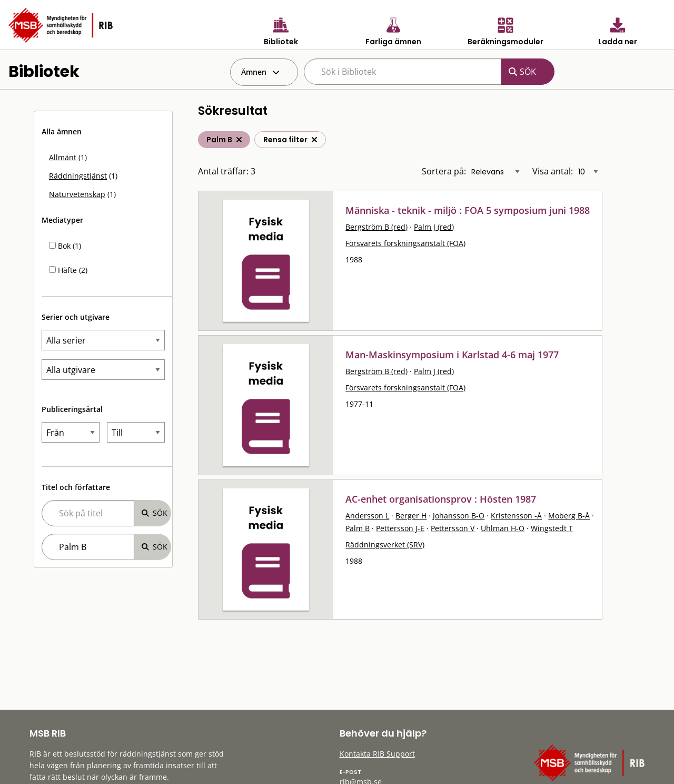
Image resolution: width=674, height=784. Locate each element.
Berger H (411, 516)
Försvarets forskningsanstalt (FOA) (405, 243)
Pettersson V (453, 528)
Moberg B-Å (569, 516)
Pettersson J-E (400, 528)
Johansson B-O (459, 516)
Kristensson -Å (516, 516)
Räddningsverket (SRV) (385, 545)
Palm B (358, 528)
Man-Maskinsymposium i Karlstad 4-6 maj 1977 (452, 355)
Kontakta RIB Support (377, 754)
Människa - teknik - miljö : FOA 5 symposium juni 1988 (468, 210)
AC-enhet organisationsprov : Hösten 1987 (441, 499)
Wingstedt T (552, 528)
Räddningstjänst (78, 176)
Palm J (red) (434, 227)
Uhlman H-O (503, 528)
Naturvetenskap (77, 194)
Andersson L (367, 516)
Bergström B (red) (376, 227)
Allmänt (63, 157)
